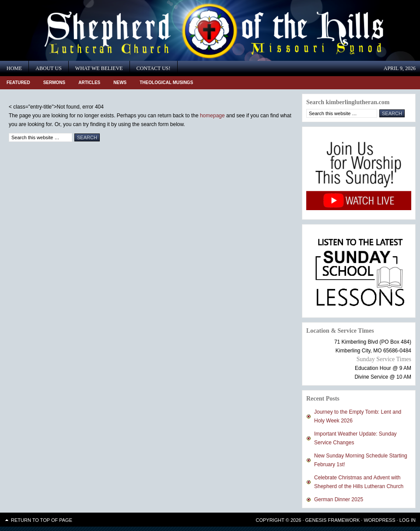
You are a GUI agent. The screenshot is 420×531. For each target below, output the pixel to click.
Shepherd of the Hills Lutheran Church (79, 30)
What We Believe (99, 68)
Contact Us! (154, 68)
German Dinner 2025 (339, 499)
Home (14, 68)
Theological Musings (166, 83)
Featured (18, 83)
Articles (89, 83)
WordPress (379, 520)
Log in (408, 520)
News (120, 83)
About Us (48, 68)
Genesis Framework (333, 520)
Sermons (54, 83)
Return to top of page (42, 520)
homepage (212, 116)
